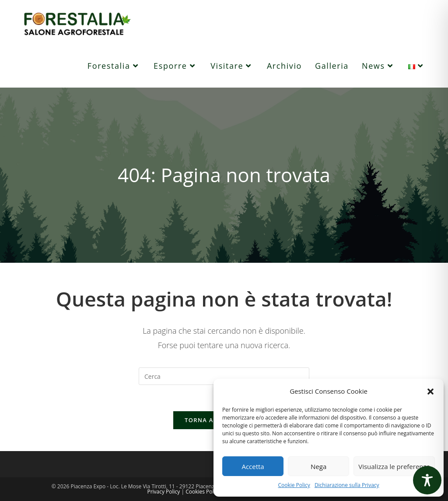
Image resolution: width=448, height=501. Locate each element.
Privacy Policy (163, 492)
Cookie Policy (294, 485)
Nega (318, 466)
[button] (430, 392)
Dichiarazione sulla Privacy (347, 485)
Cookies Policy (203, 492)
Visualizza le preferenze (394, 466)
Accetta (253, 466)
